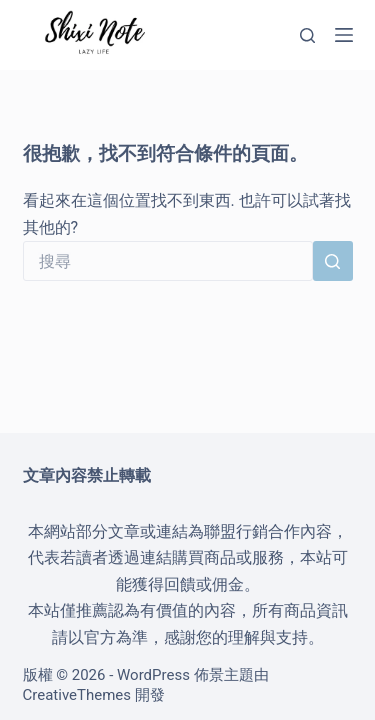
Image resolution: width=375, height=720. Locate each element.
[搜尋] (307, 35)
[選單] (344, 35)
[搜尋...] (168, 261)
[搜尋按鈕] (333, 261)
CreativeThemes (77, 695)
